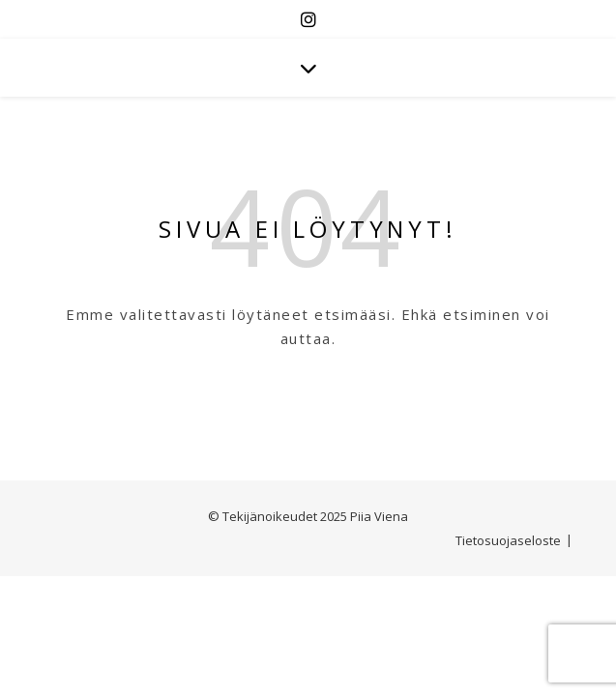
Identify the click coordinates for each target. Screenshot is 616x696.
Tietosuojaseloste (508, 540)
